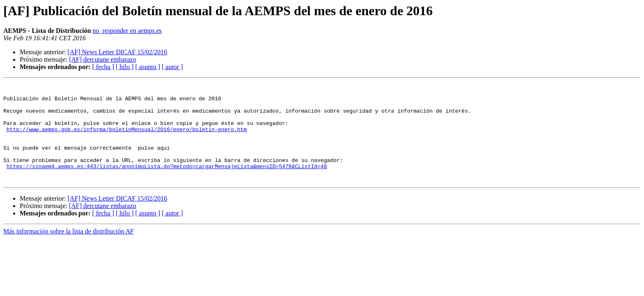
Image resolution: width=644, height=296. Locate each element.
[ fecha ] (103, 67)
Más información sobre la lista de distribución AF (69, 251)
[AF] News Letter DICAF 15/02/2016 (117, 52)
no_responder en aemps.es (127, 31)
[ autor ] (172, 67)
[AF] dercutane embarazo (102, 59)
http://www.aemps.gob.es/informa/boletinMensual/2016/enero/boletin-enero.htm (127, 139)
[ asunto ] (147, 67)
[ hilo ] (125, 67)
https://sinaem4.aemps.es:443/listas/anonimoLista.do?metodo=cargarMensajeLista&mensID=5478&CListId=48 (167, 183)
